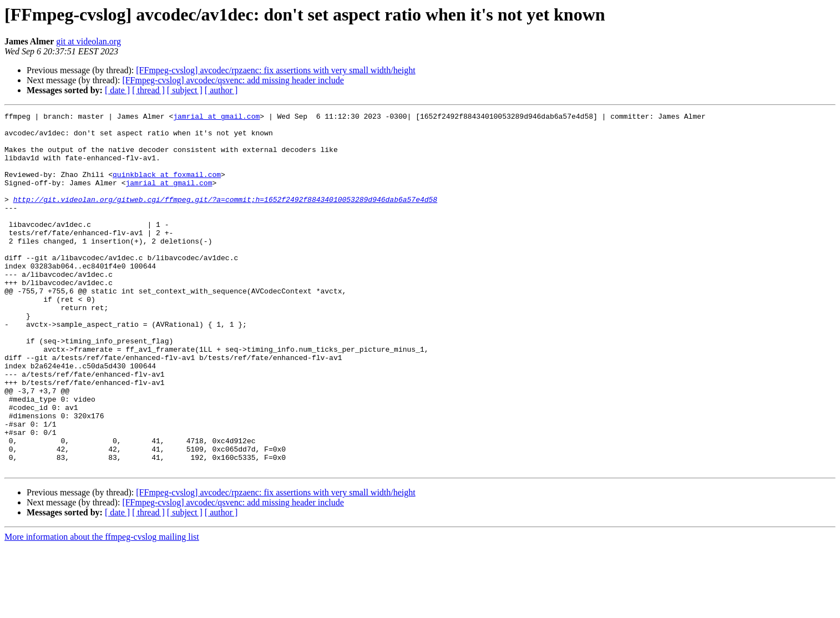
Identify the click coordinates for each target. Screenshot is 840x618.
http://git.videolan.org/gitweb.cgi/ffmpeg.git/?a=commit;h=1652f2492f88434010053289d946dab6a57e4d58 (225, 217)
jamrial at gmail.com (216, 118)
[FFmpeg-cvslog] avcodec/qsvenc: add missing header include (233, 80)
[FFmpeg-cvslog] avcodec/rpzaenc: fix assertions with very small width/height (275, 70)
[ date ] (117, 90)
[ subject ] (185, 90)
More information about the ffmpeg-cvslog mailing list (102, 608)
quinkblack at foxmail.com (167, 188)
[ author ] (221, 90)
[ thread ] (148, 90)
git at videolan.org (88, 41)
